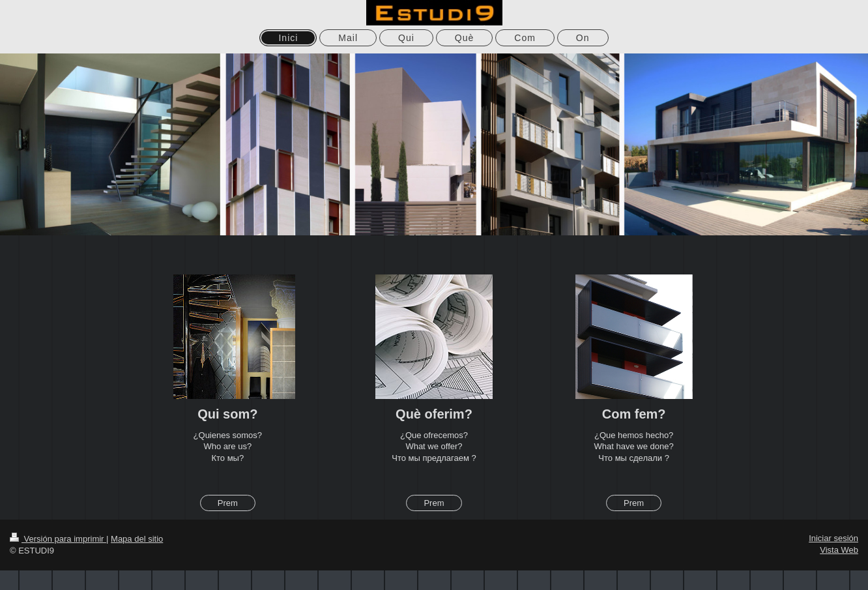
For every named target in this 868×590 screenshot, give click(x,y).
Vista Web (839, 550)
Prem (228, 503)
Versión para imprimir (58, 539)
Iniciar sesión (833, 538)
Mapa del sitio (137, 539)
